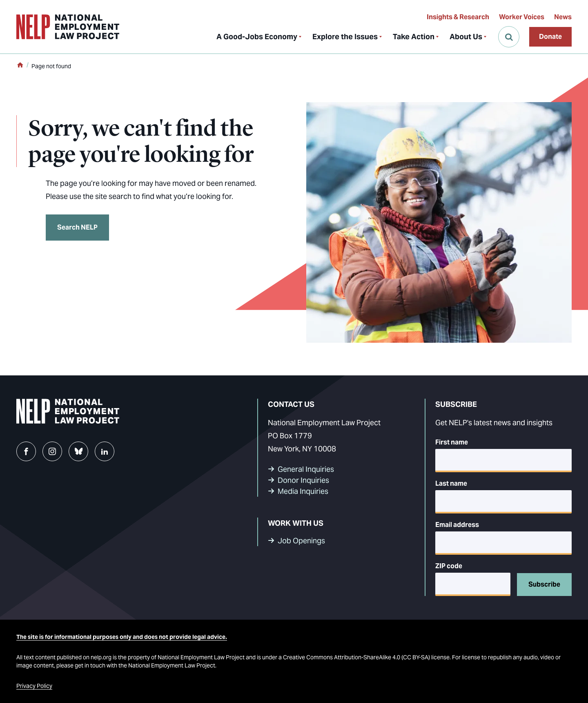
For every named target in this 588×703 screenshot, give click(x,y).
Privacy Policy (34, 686)
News (563, 17)
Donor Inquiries (303, 480)
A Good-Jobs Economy (257, 37)
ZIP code (449, 566)
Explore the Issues (345, 37)
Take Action (414, 37)
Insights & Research (458, 17)
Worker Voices (522, 17)
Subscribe (544, 584)
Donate (550, 37)
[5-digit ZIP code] (473, 584)
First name (452, 442)
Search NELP (77, 227)
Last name (451, 483)
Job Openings (301, 541)
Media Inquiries (303, 491)
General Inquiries (306, 469)
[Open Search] (509, 37)
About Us (466, 37)
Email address (457, 525)
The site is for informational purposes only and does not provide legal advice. (122, 637)
